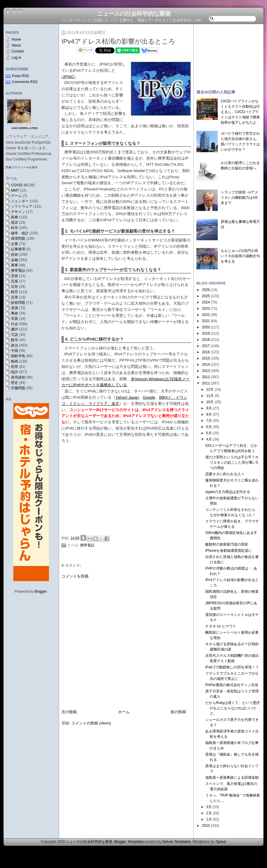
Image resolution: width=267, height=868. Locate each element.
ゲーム (16, 196)
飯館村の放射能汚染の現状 (227, 544)
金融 (15, 260)
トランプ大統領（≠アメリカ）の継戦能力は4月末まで (240, 198)
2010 (206, 826)
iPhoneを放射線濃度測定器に (229, 551)
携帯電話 (18, 271)
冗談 (15, 335)
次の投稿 (69, 712)
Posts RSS (20, 76)
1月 (209, 819)
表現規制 (18, 377)
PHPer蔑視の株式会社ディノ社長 (232, 685)
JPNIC (68, 77)
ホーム (124, 712)
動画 (15, 361)
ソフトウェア (22, 206)
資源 (15, 308)
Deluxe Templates (176, 842)
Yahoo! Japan (127, 397)
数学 (15, 340)
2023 (206, 309)
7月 (209, 421)
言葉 (15, 281)
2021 (206, 321)
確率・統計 (20, 233)
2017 (206, 346)
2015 (206, 358)
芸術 (15, 276)
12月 (210, 390)
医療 (15, 217)
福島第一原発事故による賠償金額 (232, 778)
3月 (209, 807)
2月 (209, 813)
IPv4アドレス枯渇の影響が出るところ (118, 41)
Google (149, 397)
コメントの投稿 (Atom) (91, 723)
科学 (15, 228)
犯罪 (15, 367)
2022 (206, 315)
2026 (206, 290)
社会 (15, 324)
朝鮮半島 (18, 356)
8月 (209, 414)
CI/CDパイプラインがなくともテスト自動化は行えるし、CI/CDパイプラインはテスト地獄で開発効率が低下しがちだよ (240, 112)
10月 (210, 402)
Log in (16, 58)
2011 (206, 383)
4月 (209, 439)
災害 (15, 297)
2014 (206, 365)
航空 (15, 292)
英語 (15, 222)
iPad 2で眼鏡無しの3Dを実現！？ (232, 667)
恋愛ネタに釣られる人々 (225, 474)
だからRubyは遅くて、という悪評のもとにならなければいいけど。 (233, 708)
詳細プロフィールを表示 (22, 167)
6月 (209, 427)
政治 (15, 345)
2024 (206, 302)
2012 (206, 377)
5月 (209, 433)
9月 (209, 408)
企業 (15, 244)
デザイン (18, 212)
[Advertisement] (228, 54)
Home (16, 39)
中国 (15, 351)
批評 (15, 372)
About (16, 45)
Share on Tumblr (83, 538)
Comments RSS (25, 82)
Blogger (40, 592)
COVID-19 (19, 185)
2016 (206, 352)
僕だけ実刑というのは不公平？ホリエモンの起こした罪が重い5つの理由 (232, 462)
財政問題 (18, 303)
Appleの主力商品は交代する (228, 492)
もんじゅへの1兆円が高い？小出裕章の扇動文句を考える (240, 256)
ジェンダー (20, 201)
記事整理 (18, 249)
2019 (206, 333)
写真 (15, 319)
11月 (210, 396)
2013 (206, 371)
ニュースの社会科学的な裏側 (134, 14)
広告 (15, 287)
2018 (206, 340)
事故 (15, 313)
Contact (18, 51)
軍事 (15, 265)
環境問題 (18, 239)
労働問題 (18, 388)
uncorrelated (25, 128)
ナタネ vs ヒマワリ (221, 626)
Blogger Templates (129, 842)
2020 (206, 327)
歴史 (15, 383)
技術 (15, 255)
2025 (206, 296)
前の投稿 (178, 712)
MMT (15, 190)
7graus (221, 842)
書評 (15, 329)
